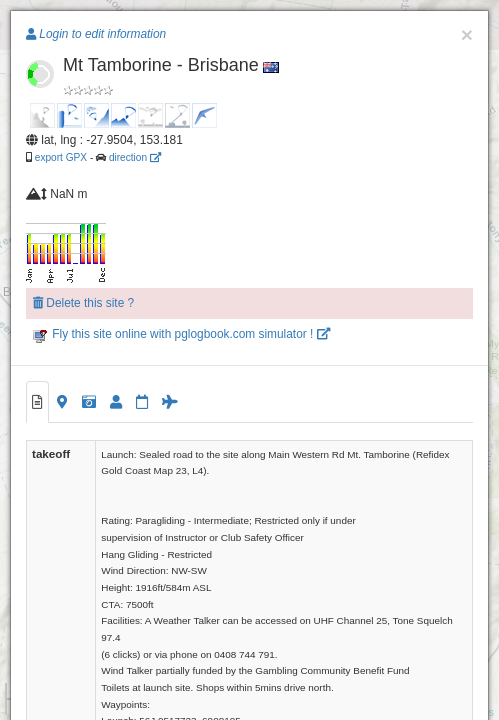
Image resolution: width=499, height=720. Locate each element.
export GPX (61, 157)
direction (135, 157)
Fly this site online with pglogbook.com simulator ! (181, 334)
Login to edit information (96, 34)
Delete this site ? (83, 303)
